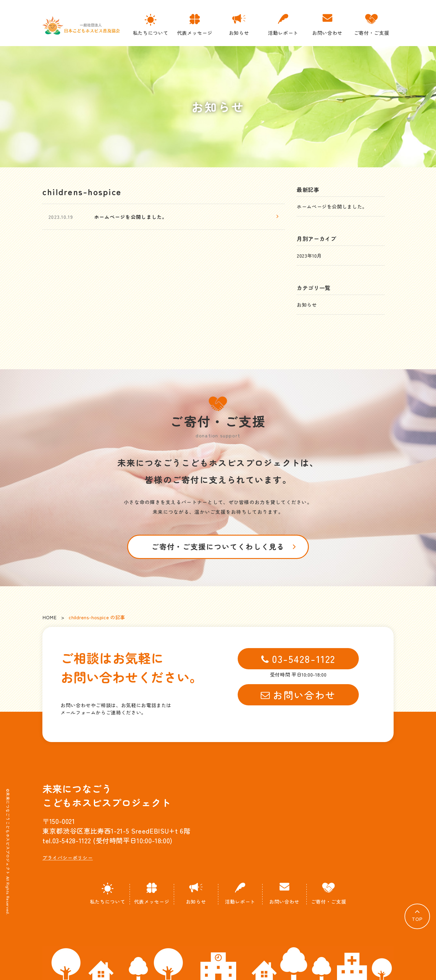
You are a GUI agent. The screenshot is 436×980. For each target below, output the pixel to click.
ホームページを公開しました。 (332, 206)
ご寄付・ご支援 (372, 25)
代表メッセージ (195, 25)
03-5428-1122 (298, 659)
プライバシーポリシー (68, 858)
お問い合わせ (327, 25)
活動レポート (283, 25)
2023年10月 (309, 256)
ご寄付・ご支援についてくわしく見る (218, 546)
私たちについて (150, 25)
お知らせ (239, 25)
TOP (417, 919)
